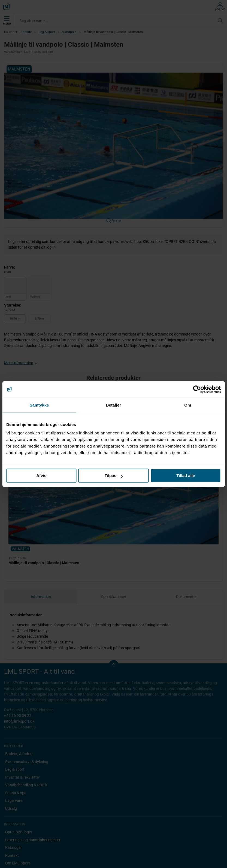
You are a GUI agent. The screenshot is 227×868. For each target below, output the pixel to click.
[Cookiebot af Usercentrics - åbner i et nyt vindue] (197, 389)
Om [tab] (188, 405)
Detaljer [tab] (114, 405)
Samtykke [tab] (39, 405)
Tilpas (114, 476)
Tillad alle (186, 476)
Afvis (41, 476)
